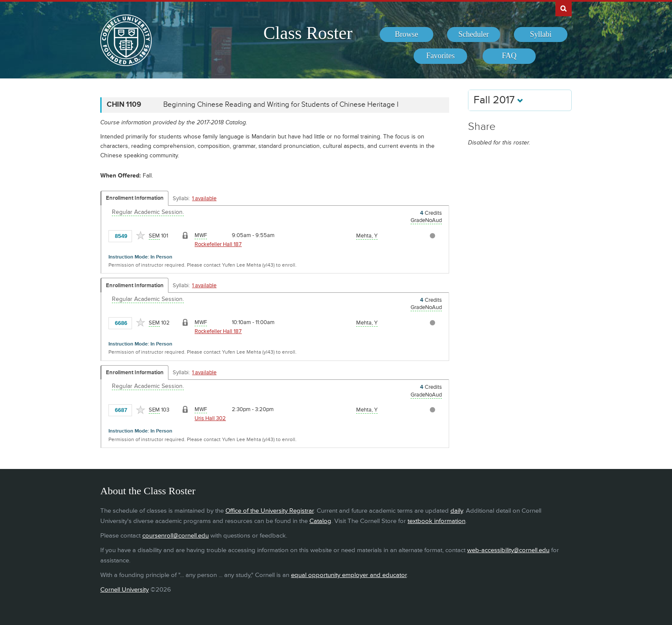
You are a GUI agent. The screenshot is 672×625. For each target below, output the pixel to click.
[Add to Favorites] (141, 235)
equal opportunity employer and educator (349, 575)
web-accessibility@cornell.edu (508, 550)
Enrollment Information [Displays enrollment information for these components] (135, 198)
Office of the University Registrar (270, 511)
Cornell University (124, 590)
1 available (204, 198)
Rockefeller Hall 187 (218, 244)
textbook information (436, 521)
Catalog (320, 521)
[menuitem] (406, 35)
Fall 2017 (498, 100)
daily (457, 511)
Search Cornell (564, 8)
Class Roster (308, 33)
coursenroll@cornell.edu (175, 536)
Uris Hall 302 (210, 418)
